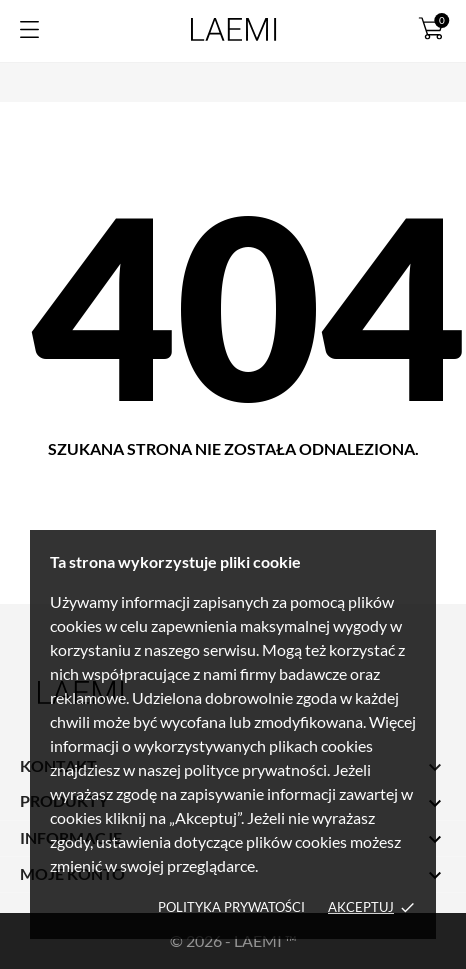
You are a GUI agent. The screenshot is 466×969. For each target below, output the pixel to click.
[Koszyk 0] (431, 28)
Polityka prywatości (231, 907)
